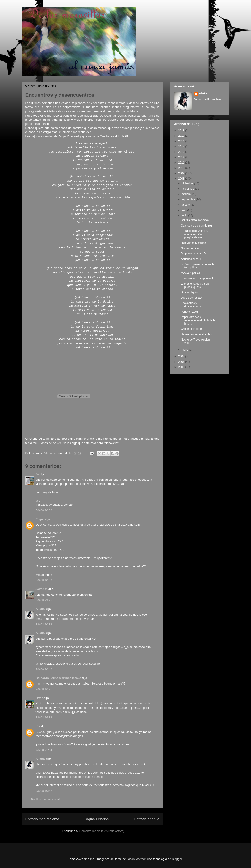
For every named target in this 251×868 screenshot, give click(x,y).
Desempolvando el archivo (197, 334)
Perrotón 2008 (189, 312)
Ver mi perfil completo (208, 99)
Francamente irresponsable (197, 278)
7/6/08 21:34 (44, 750)
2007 (182, 356)
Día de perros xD (191, 298)
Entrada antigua (147, 819)
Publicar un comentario (46, 799)
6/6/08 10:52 (44, 580)
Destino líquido (190, 292)
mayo (185, 350)
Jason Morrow (136, 859)
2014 (182, 147)
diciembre (188, 183)
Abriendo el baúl (191, 259)
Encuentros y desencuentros (192, 305)
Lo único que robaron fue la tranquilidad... (197, 266)
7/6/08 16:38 (44, 717)
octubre (186, 194)
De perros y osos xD (193, 254)
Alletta (40, 609)
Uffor (39, 698)
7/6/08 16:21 (44, 689)
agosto (186, 205)
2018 (182, 131)
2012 (182, 157)
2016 (182, 141)
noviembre (188, 189)
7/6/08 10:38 (44, 624)
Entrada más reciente (42, 819)
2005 (182, 367)
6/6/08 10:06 (44, 510)
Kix (38, 726)
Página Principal (97, 819)
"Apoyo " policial (191, 273)
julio (184, 210)
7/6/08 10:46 (44, 669)
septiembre (189, 199)
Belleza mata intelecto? (195, 220)
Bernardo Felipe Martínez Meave (58, 678)
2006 (182, 362)
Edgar (40, 519)
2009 (182, 173)
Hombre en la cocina (193, 243)
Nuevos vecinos (190, 248)
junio (185, 216)
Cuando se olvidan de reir (196, 226)
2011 (182, 163)
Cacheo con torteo (192, 329)
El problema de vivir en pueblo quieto (195, 285)
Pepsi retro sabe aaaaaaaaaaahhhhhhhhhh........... (198, 320)
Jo (37, 474)
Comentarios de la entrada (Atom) (102, 831)
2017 (182, 136)
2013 (182, 152)
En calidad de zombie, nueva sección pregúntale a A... (194, 234)
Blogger (177, 859)
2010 (182, 168)
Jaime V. (42, 589)
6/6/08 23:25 (44, 600)
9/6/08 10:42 (44, 791)
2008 (182, 179)
